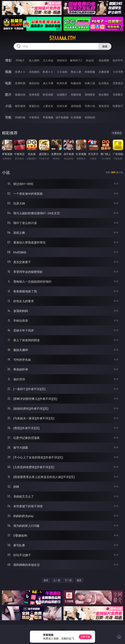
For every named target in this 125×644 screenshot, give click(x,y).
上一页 (57, 580)
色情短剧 (90, 117)
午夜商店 (34, 117)
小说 (8, 106)
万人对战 (48, 60)
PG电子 (20, 60)
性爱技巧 (118, 106)
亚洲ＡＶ (20, 72)
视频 (8, 72)
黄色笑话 (104, 106)
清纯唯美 (90, 95)
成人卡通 (48, 83)
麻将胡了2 (76, 60)
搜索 (105, 46)
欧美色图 (48, 95)
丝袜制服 (90, 72)
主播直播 (104, 72)
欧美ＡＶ (48, 72)
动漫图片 (62, 95)
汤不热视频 (62, 117)
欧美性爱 (62, 83)
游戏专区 (62, 60)
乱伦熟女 (104, 83)
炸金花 (90, 60)
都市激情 (20, 106)
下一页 (68, 580)
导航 (8, 117)
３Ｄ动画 (62, 72)
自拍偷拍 (34, 72)
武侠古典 (62, 106)
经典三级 (90, 83)
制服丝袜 (76, 83)
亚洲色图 (34, 95)
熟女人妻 (76, 72)
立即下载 (85, 637)
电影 (8, 83)
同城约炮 (20, 117)
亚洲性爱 (20, 83)
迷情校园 (76, 106)
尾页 (79, 580)
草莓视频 (48, 117)
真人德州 (34, 60)
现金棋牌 (104, 60)
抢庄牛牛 (118, 60)
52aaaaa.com (62, 38)
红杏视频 (76, 117)
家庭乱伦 (34, 106)
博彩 (8, 60)
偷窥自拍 (20, 95)
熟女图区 (104, 95)
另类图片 (118, 95)
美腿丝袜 (76, 95)
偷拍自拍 (34, 83)
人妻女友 (48, 106)
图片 (8, 94)
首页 (46, 580)
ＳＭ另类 (118, 72)
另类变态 (118, 83)
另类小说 (90, 106)
